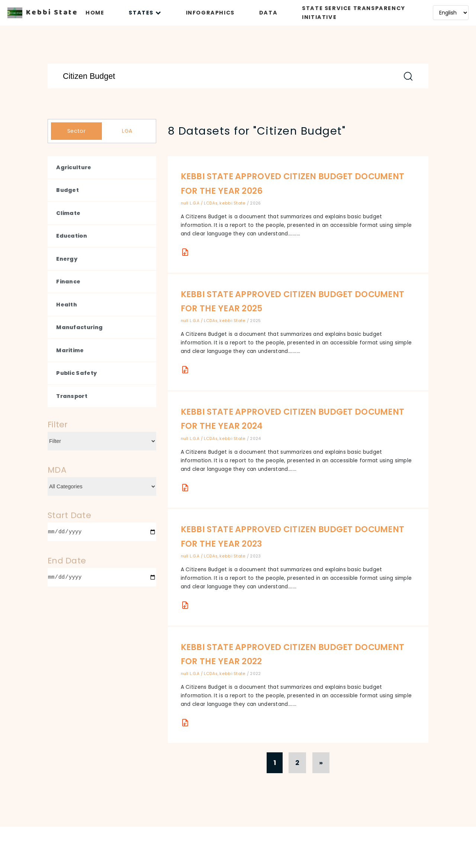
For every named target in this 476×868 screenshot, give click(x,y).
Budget (67, 190)
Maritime (70, 350)
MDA (57, 470)
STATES (145, 13)
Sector (76, 131)
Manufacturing (79, 327)
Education (72, 236)
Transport (72, 396)
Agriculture (74, 167)
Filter (58, 425)
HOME (95, 13)
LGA (127, 131)
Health (67, 305)
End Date (67, 561)
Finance (68, 282)
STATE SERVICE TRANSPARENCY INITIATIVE (354, 13)
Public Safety (76, 373)
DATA (268, 13)
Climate (68, 213)
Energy (67, 259)
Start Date (69, 515)
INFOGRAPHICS (210, 13)
